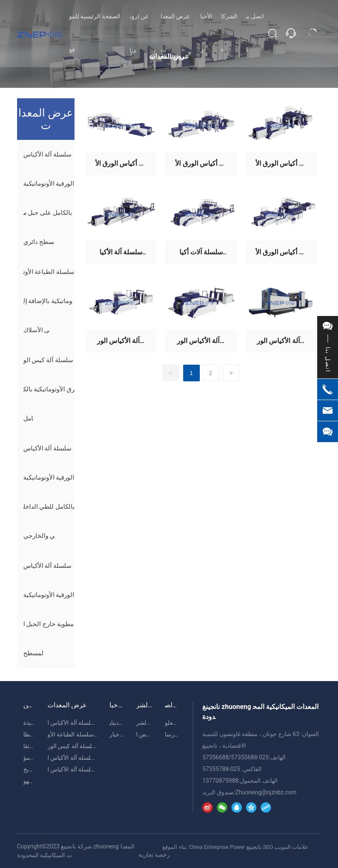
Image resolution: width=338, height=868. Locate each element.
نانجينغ (254, 847)
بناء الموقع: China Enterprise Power (204, 847)
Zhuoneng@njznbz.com (266, 792)
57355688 (244, 757)
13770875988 (220, 781)
